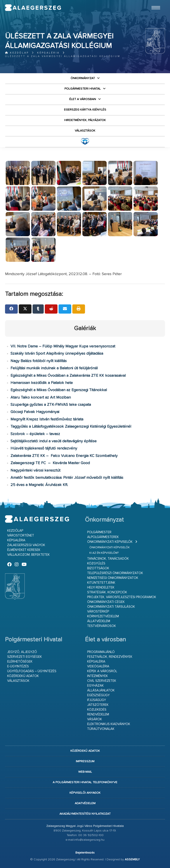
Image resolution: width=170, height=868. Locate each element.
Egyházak (95, 686)
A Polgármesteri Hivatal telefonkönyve (85, 782)
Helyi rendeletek (101, 588)
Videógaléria (98, 666)
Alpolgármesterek (103, 537)
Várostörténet (21, 536)
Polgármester (99, 532)
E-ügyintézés (18, 666)
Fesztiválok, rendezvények (110, 657)
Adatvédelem (85, 803)
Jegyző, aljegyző (22, 652)
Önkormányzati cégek (106, 602)
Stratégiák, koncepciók (107, 592)
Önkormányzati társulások (111, 607)
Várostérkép (98, 612)
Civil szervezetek (102, 681)
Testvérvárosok (102, 626)
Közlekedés (97, 710)
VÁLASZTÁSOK (85, 131)
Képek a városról (102, 671)
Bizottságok (98, 568)
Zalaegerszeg (33, 8)
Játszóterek (98, 705)
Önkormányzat (83, 78)
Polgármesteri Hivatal (83, 89)
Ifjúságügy (97, 700)
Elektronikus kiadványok (109, 724)
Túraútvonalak (101, 729)
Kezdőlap (17, 53)
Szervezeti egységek (25, 657)
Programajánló (101, 652)
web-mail (85, 772)
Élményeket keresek (24, 550)
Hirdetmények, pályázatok (85, 120)
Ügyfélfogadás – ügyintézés (32, 671)
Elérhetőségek (20, 662)
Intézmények (98, 676)
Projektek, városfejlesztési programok (122, 597)
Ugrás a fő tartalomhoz (154, 2)
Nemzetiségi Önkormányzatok (113, 578)
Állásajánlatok (101, 690)
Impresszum (85, 761)
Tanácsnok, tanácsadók (108, 559)
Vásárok (95, 719)
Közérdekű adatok (23, 676)
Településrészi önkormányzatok (115, 573)
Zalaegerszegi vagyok (26, 545)
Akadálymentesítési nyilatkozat (85, 814)
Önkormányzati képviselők (110, 542)
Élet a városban (83, 99)
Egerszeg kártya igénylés (85, 110)
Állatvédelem (99, 621)
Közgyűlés (96, 563)
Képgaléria (48, 53)
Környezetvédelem (103, 616)
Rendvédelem (98, 714)
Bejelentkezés (85, 853)
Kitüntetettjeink (101, 583)
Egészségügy (98, 695)
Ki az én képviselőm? (104, 553)
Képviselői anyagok (85, 793)
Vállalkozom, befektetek (29, 555)
